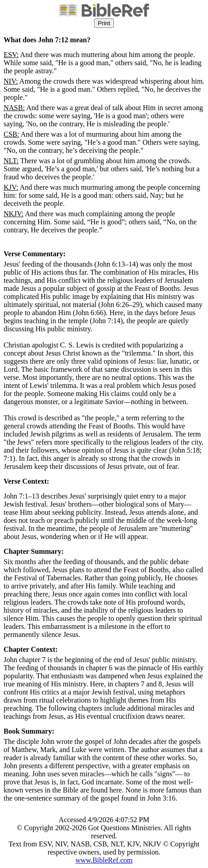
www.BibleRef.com (104, 860)
